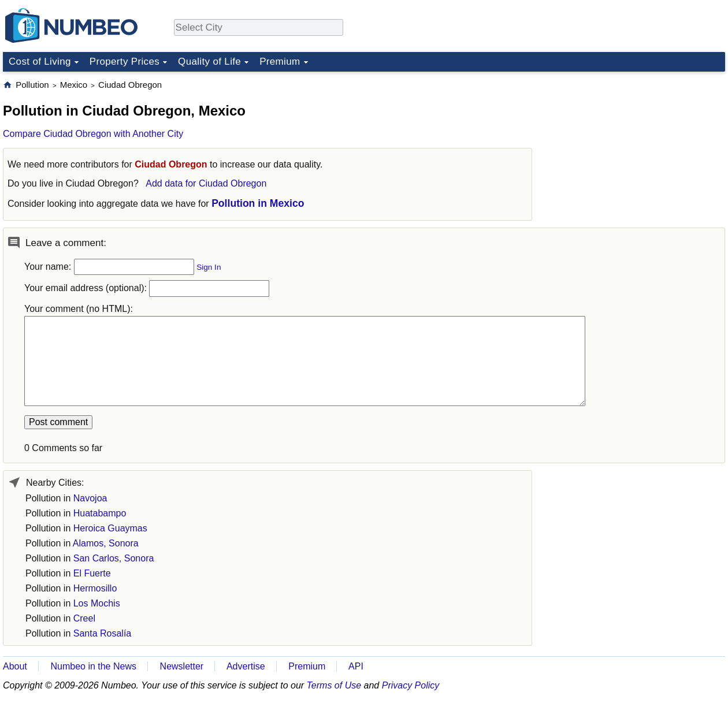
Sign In (209, 267)
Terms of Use (334, 685)
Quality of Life (209, 62)
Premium (280, 62)
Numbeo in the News (93, 666)
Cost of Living (40, 62)
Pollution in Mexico (258, 203)
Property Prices (125, 62)
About (15, 666)
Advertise (246, 666)
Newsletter (182, 666)
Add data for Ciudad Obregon (206, 183)
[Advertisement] (638, 151)
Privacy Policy (411, 685)
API (356, 666)
